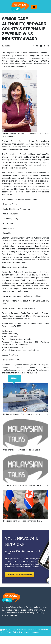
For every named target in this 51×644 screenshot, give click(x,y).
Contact (36, 632)
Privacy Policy (12, 632)
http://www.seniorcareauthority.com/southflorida (22, 296)
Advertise (25, 632)
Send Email (12, 337)
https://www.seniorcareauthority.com (25, 350)
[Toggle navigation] (34, 7)
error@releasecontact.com (13, 370)
